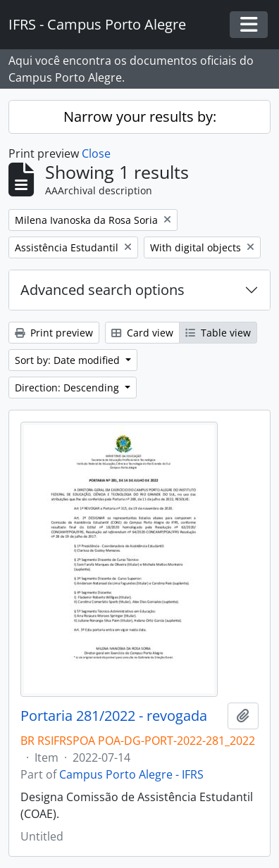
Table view (218, 333)
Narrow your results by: (140, 117)
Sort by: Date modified (69, 360)
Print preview (54, 333)
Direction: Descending (68, 388)
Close (96, 153)
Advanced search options (103, 290)
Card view (142, 333)
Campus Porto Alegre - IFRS (131, 774)
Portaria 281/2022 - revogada (114, 716)
